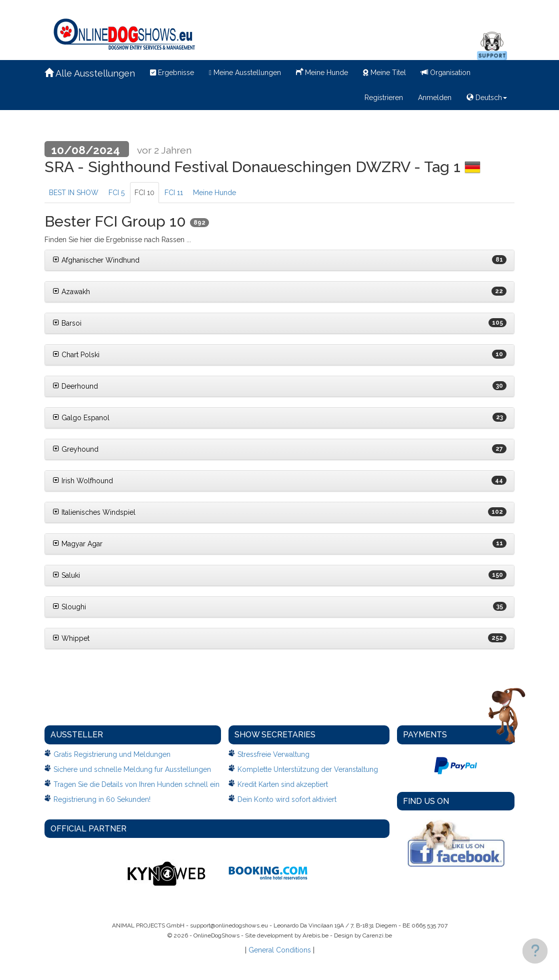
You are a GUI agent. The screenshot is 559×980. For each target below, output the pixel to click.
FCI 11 (174, 193)
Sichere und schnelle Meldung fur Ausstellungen (132, 769)
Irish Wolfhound (83, 481)
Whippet (71, 638)
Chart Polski (76, 355)
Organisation (446, 73)
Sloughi (69, 607)
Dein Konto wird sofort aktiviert (287, 799)
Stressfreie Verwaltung (273, 754)
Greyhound (75, 449)
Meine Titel (384, 73)
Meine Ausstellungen (245, 73)
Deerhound (75, 386)
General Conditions (280, 950)
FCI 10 (144, 193)
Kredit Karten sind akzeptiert (283, 784)
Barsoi (67, 323)
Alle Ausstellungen (90, 73)
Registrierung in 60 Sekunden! (102, 799)
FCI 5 (116, 193)
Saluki (66, 575)
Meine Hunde (322, 72)
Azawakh (71, 292)
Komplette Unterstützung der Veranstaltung (308, 769)
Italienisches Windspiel (94, 512)
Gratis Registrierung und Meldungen (112, 754)
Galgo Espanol (81, 418)
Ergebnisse (172, 73)
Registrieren (384, 98)
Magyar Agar (77, 544)
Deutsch (487, 98)
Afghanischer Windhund (96, 260)
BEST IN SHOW (74, 193)
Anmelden (435, 98)
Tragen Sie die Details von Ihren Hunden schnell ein (136, 784)
